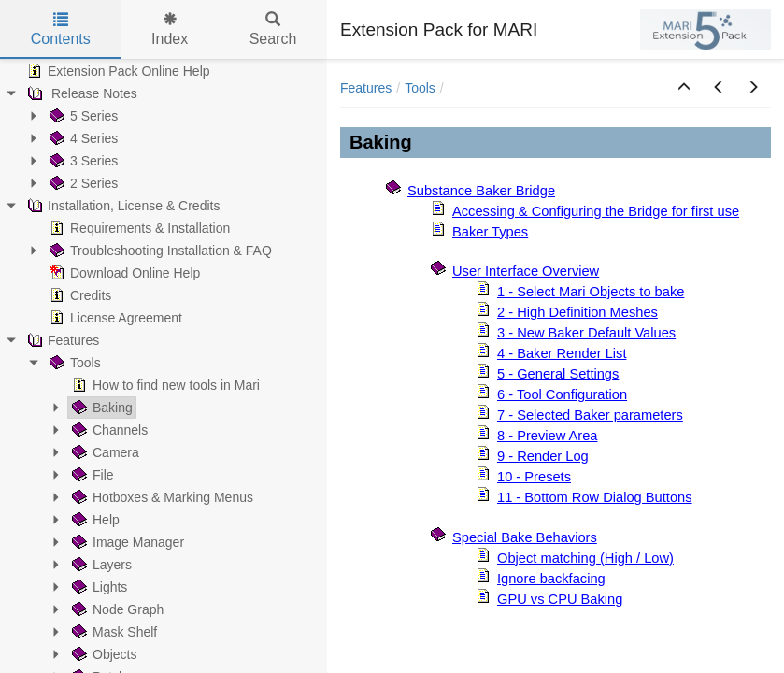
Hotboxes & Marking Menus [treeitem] (161, 497)
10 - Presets (534, 477)
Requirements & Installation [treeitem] (138, 228)
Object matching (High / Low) (585, 558)
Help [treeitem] (94, 520)
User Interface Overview (526, 271)
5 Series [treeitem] (82, 116)
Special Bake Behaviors (525, 537)
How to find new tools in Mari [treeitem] (164, 385)
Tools (420, 88)
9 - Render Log (543, 456)
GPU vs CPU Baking (560, 599)
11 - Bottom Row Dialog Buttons (595, 497)
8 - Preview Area (548, 436)
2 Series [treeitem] (82, 183)
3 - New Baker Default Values (586, 333)
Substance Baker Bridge (481, 191)
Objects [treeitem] (102, 654)
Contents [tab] (61, 29)
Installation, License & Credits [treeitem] (121, 206)
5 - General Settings (558, 374)
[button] (684, 88)
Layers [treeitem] (100, 565)
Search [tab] (273, 29)
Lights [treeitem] (98, 587)
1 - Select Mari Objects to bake (591, 292)
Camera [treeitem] (104, 452)
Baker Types (490, 232)
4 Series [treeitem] (82, 138)
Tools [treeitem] (73, 363)
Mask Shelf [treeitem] (113, 632)
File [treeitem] (91, 475)
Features (366, 88)
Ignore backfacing (551, 579)
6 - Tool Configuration (562, 394)
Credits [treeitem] (78, 295)
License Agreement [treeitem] (114, 318)
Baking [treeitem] (100, 408)
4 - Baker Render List (562, 353)
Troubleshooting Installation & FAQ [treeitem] (159, 251)
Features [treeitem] (61, 340)
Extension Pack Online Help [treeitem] (117, 71)
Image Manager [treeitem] (126, 542)
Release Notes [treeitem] (80, 93)
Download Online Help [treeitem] (123, 273)
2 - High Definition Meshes (577, 312)
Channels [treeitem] (108, 430)
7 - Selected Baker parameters (590, 415)
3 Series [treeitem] (82, 161)
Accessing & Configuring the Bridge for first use (596, 211)
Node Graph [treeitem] (116, 609)
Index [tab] (170, 29)
